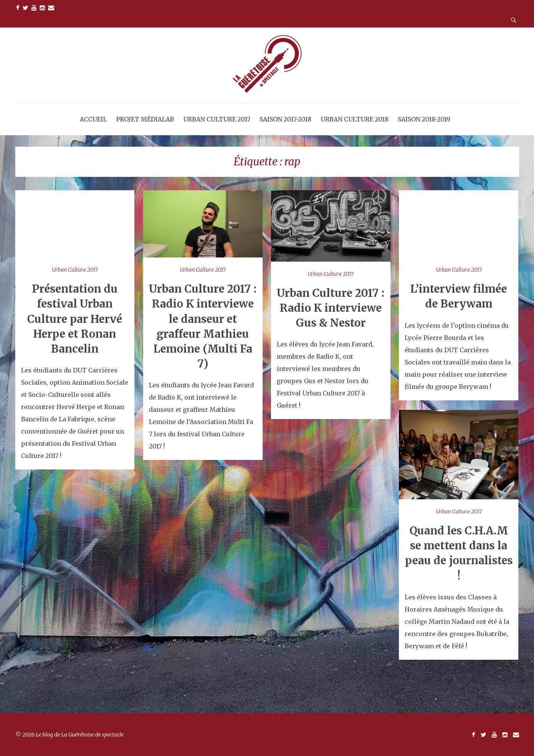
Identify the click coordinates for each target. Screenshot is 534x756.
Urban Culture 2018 (355, 119)
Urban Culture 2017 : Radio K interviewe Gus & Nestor (331, 308)
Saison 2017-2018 (286, 119)
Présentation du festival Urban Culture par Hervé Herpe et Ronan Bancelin (75, 319)
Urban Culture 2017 (217, 119)
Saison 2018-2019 (424, 119)
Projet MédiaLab (145, 119)
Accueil (93, 119)
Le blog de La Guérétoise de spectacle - (115, 6)
